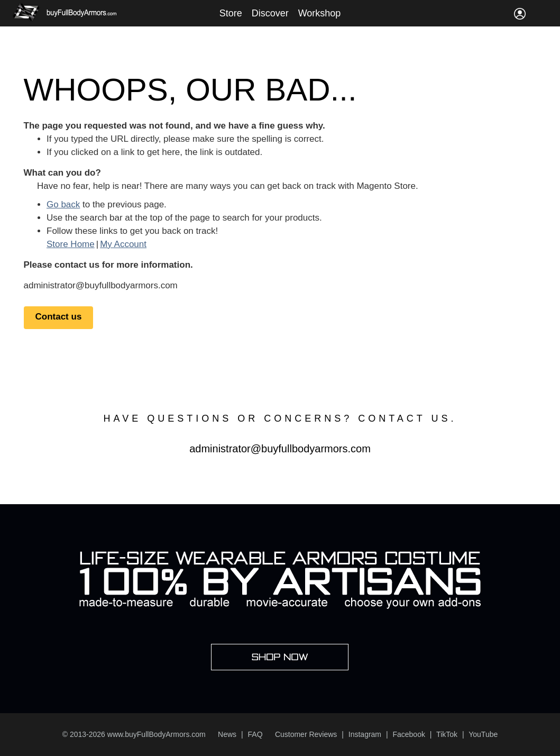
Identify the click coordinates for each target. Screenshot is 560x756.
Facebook (408, 734)
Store (231, 13)
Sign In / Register (520, 14)
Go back (63, 204)
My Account (123, 244)
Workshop (320, 13)
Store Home (71, 244)
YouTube (483, 734)
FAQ (255, 734)
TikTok (447, 734)
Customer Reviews (306, 734)
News (227, 734)
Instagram (365, 734)
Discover (270, 13)
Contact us (59, 317)
